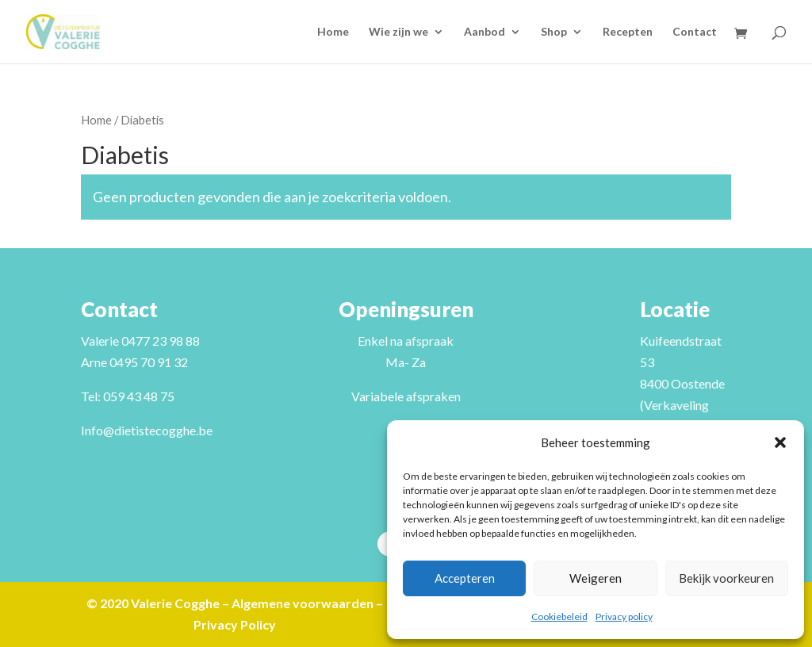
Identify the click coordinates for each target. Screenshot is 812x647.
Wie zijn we (398, 32)
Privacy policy (624, 616)
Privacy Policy (235, 624)
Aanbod (485, 32)
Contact (695, 32)
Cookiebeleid (559, 616)
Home (333, 32)
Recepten (628, 32)
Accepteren (465, 578)
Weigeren (596, 578)
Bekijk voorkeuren (726, 578)
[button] (780, 442)
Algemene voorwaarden (303, 603)
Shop (554, 32)
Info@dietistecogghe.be (147, 430)
